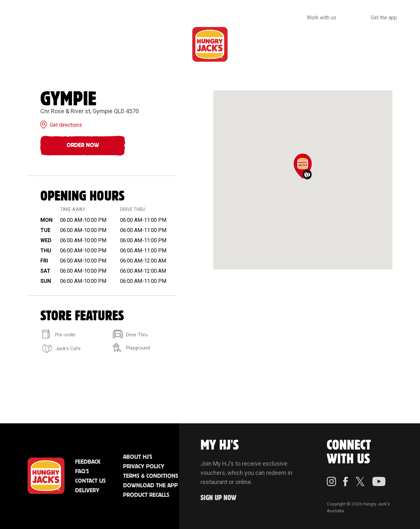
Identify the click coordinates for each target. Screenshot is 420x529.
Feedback (88, 462)
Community (253, 44)
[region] (303, 180)
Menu (30, 44)
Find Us (172, 44)
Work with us (322, 18)
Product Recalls (146, 495)
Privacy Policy (144, 467)
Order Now (83, 145)
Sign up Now (219, 498)
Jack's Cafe (124, 44)
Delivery (87, 491)
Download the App (150, 486)
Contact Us (90, 481)
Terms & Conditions (151, 476)
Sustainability (317, 44)
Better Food (77, 44)
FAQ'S (82, 472)
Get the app (384, 18)
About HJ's (138, 457)
